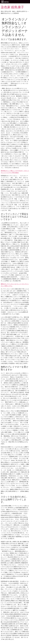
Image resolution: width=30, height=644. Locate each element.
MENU (6, 2)
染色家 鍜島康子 (12, 7)
